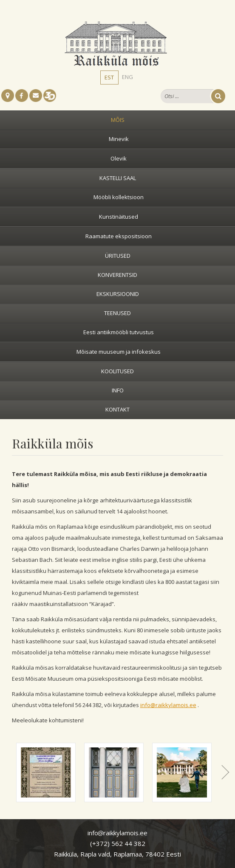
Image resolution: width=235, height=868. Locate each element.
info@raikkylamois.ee (168, 705)
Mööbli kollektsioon (119, 197)
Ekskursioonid (118, 294)
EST (109, 77)
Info (118, 390)
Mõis (118, 120)
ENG (127, 77)
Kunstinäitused (119, 217)
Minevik (119, 139)
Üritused (118, 256)
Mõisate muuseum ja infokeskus (119, 352)
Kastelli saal (118, 178)
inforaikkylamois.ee (117, 833)
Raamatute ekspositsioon (119, 236)
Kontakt (117, 409)
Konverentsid (117, 275)
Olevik (119, 158)
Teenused (117, 313)
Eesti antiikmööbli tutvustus (119, 332)
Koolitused (117, 371)
